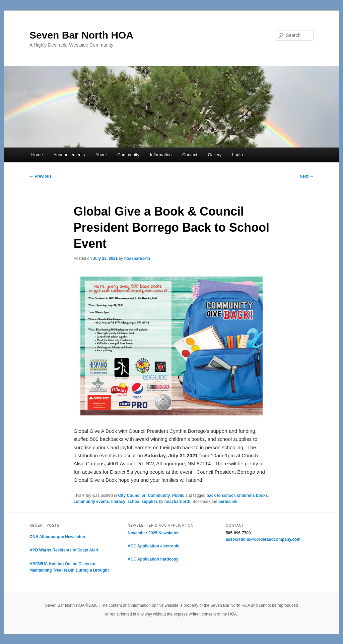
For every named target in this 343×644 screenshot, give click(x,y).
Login (237, 155)
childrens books (252, 495)
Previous (41, 176)
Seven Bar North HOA (81, 35)
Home (37, 155)
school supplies (143, 502)
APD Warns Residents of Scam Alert (64, 550)
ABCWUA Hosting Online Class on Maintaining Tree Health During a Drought (69, 567)
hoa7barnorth (137, 258)
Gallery (215, 155)
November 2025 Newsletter (153, 533)
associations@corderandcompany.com (263, 539)
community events (91, 502)
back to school (221, 495)
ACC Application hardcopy (153, 559)
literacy (118, 502)
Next (307, 176)
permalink (228, 502)
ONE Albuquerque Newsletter (57, 537)
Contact (190, 155)
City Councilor (132, 495)
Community (128, 155)
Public (178, 495)
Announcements (69, 155)
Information (161, 155)
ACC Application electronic (153, 546)
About (101, 155)
